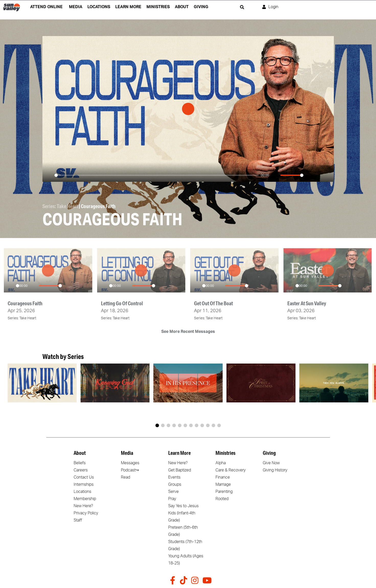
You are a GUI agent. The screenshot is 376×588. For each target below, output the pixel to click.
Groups (175, 484)
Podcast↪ (130, 470)
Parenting (224, 491)
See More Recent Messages (188, 331)
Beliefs (80, 463)
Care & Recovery (231, 470)
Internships (84, 484)
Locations (82, 491)
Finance (223, 477)
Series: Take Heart (60, 206)
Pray (172, 499)
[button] (157, 425)
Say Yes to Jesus (183, 506)
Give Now (271, 463)
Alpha (221, 463)
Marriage (223, 484)
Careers (81, 470)
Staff (78, 520)
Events (174, 477)
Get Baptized (180, 470)
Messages (130, 463)
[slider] (157, 175)
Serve (173, 491)
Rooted (222, 499)
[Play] (49, 175)
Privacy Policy (86, 513)
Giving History (275, 470)
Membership (85, 499)
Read (126, 477)
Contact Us (84, 477)
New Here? (83, 506)
